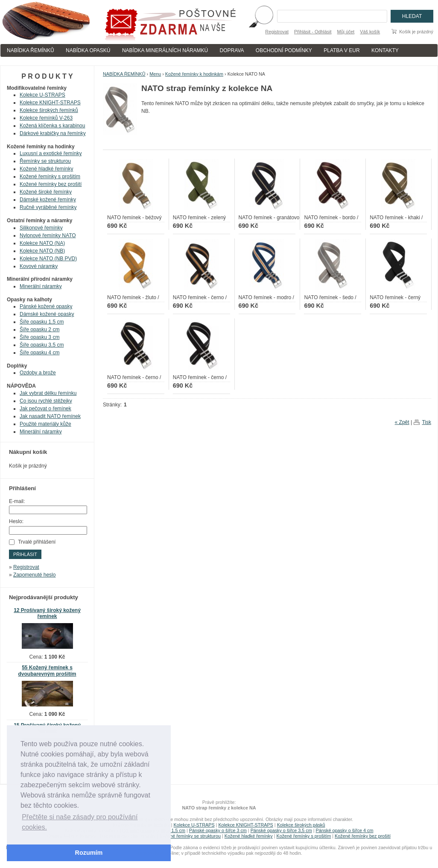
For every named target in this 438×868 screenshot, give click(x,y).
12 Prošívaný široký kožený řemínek (47, 613)
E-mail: (17, 501)
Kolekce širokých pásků (301, 825)
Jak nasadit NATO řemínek (50, 416)
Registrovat (277, 32)
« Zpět (402, 422)
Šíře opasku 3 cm (39, 337)
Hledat (412, 16)
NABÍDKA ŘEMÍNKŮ (31, 50)
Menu (155, 74)
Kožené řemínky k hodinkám (194, 74)
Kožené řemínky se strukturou (190, 836)
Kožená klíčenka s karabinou (52, 126)
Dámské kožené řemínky (48, 200)
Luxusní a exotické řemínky (51, 153)
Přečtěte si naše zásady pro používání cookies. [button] (80, 822)
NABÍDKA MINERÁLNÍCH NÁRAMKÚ (165, 50)
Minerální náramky (41, 286)
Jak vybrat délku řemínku (48, 393)
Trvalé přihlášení (37, 542)
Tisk (426, 422)
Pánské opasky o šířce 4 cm (344, 830)
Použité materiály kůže (45, 424)
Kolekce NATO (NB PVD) (48, 259)
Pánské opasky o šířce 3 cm (218, 830)
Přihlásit (25, 554)
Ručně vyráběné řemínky (48, 207)
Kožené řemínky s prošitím (50, 177)
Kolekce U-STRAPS (42, 95)
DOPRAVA (232, 50)
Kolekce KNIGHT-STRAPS (50, 103)
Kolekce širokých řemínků (49, 110)
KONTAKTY (385, 50)
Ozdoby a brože (38, 373)
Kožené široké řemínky (46, 192)
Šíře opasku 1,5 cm (42, 322)
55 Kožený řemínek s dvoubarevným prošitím (47, 671)
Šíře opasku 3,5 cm (42, 345)
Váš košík (370, 32)
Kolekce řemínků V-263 (46, 118)
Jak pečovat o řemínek (45, 409)
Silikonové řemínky (41, 228)
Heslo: (16, 521)
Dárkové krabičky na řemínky (53, 133)
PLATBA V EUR (342, 50)
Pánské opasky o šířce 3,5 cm (281, 830)
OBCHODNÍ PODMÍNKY (284, 50)
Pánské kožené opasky (46, 306)
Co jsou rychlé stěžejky (46, 401)
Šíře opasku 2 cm (39, 330)
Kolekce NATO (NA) (42, 243)
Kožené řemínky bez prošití (51, 184)
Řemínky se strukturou (45, 161)
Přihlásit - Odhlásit (313, 32)
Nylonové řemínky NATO (48, 235)
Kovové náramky (39, 266)
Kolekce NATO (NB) (42, 251)
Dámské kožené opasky (47, 314)
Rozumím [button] (89, 853)
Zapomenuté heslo (34, 575)
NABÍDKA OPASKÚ (88, 50)
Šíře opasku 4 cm (39, 353)
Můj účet (346, 32)
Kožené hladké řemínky (46, 169)
